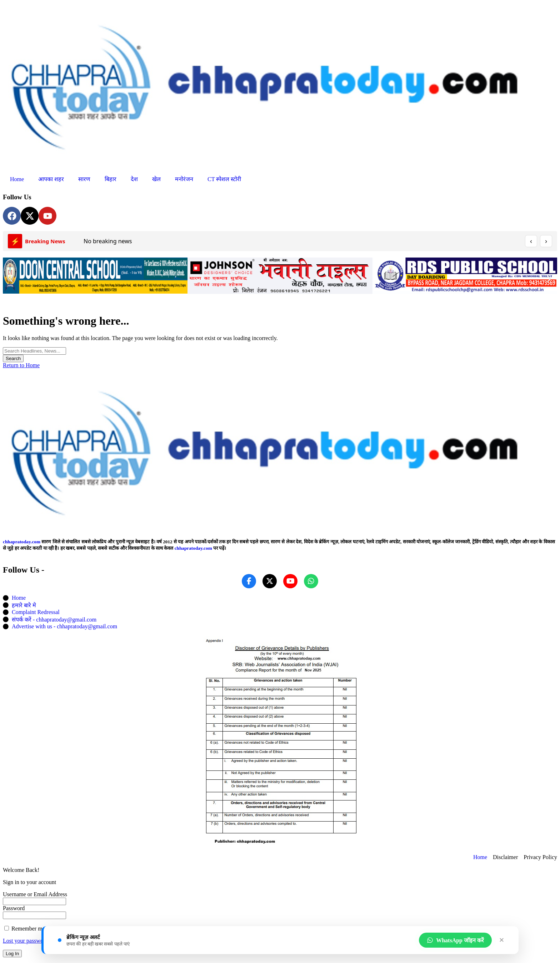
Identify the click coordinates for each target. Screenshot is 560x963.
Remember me (25, 929)
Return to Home (21, 365)
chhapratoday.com (22, 542)
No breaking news (108, 241)
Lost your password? (27, 941)
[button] (11, 279)
